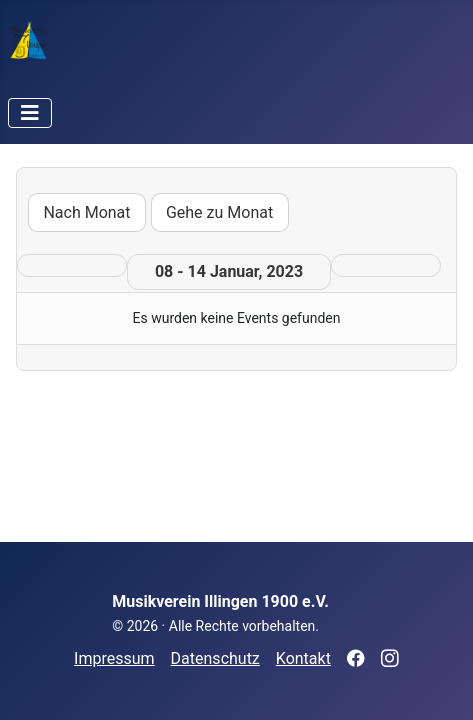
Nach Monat (86, 212)
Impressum (114, 658)
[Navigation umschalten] (30, 113)
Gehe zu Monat (219, 212)
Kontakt (303, 658)
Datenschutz (215, 658)
